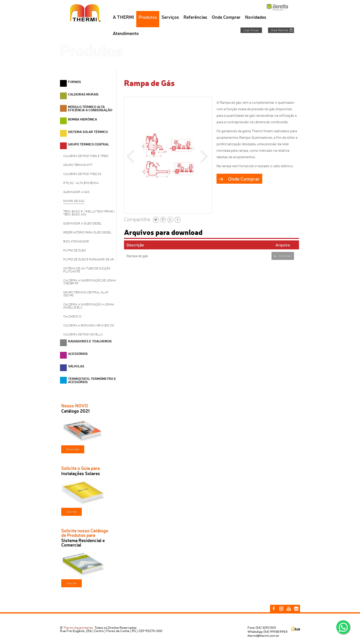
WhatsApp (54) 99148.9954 (267, 632)
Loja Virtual (251, 30)
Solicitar (71, 512)
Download (73, 449)
